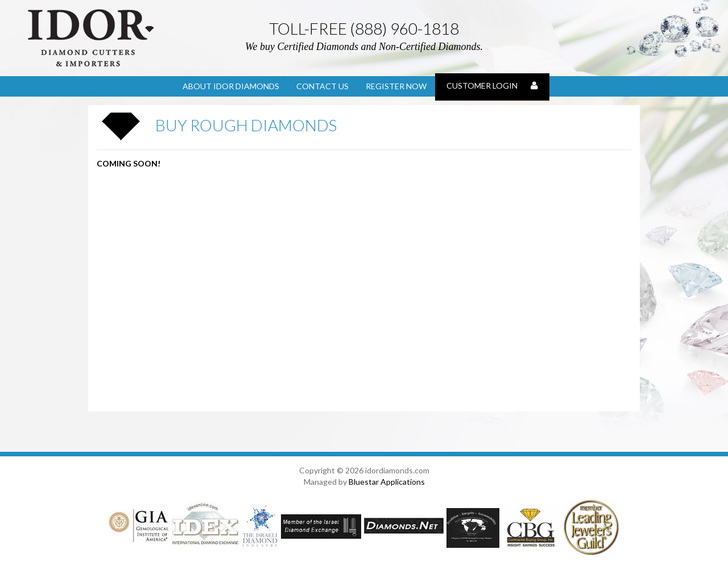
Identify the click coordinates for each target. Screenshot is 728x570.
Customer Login (492, 86)
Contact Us (322, 86)
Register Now (396, 86)
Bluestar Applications (387, 482)
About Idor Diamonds (231, 86)
